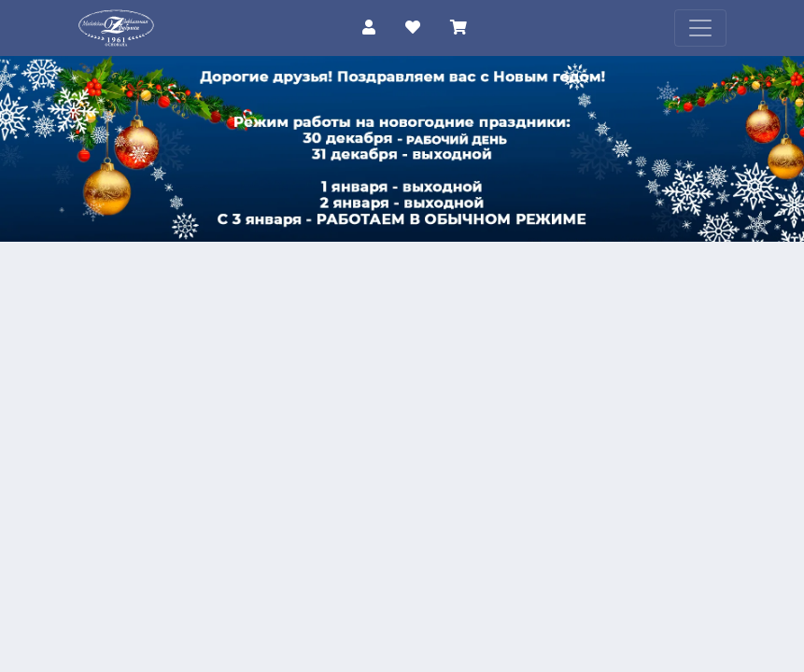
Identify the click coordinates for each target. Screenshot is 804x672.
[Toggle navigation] (700, 28)
